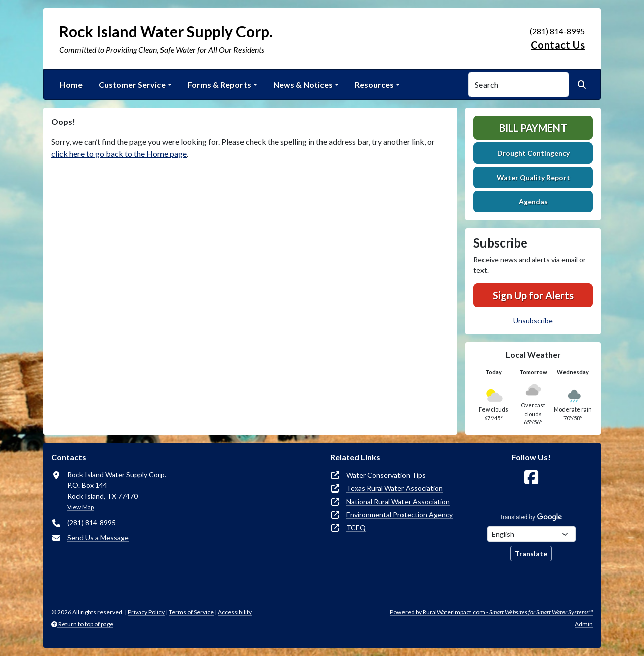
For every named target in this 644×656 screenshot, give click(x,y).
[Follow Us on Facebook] (531, 478)
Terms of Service (191, 612)
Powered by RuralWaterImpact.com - (491, 612)
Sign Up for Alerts (533, 295)
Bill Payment (533, 128)
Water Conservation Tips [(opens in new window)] (386, 475)
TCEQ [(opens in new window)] (356, 527)
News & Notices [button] (303, 84)
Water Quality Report (533, 177)
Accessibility (235, 612)
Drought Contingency (533, 153)
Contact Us (558, 45)
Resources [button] (374, 84)
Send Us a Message (98, 538)
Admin (584, 624)
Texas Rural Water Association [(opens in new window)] (394, 488)
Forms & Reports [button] (219, 84)
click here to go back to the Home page (119, 154)
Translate (531, 554)
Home (71, 84)
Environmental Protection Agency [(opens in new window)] (399, 514)
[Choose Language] (531, 534)
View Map (80, 507)
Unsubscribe (533, 321)
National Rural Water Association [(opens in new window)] (398, 501)
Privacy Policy (146, 612)
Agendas (533, 201)
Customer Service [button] (132, 84)
